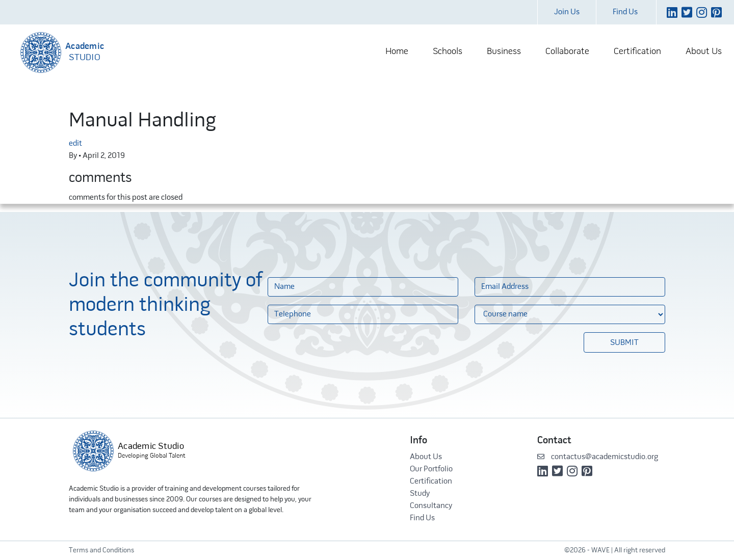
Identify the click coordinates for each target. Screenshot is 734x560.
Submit (624, 343)
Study (420, 494)
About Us (704, 52)
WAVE (600, 551)
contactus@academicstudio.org (598, 457)
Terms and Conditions (101, 551)
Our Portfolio (431, 469)
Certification (637, 52)
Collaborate (567, 52)
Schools (448, 52)
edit (75, 144)
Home (397, 52)
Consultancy (431, 506)
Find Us (625, 12)
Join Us (567, 12)
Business (504, 52)
